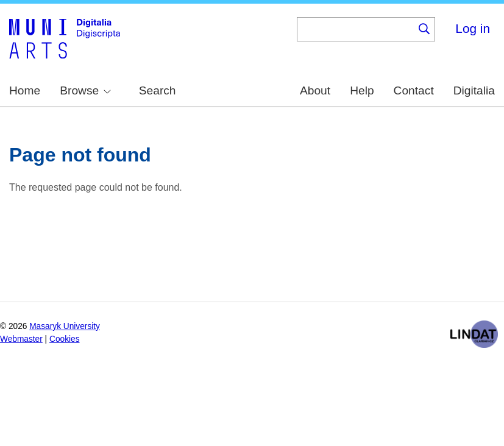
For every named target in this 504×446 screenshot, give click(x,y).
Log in (473, 28)
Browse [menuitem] (85, 90)
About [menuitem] (315, 90)
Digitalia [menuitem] (474, 90)
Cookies (65, 339)
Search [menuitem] (158, 90)
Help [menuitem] (362, 90)
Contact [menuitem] (414, 90)
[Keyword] (355, 29)
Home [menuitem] (25, 90)
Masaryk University (65, 326)
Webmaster (21, 339)
